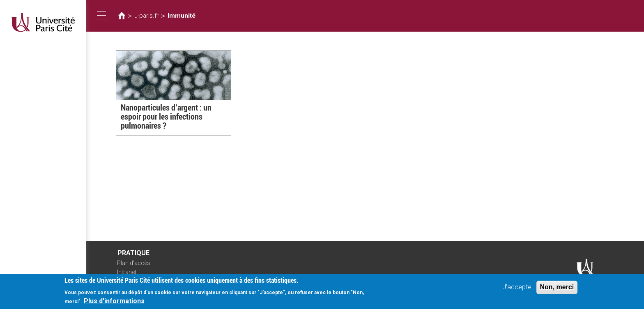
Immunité (182, 16)
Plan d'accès (134, 263)
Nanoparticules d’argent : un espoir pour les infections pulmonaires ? (166, 117)
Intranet (127, 272)
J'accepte (517, 290)
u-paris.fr (146, 16)
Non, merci (557, 290)
